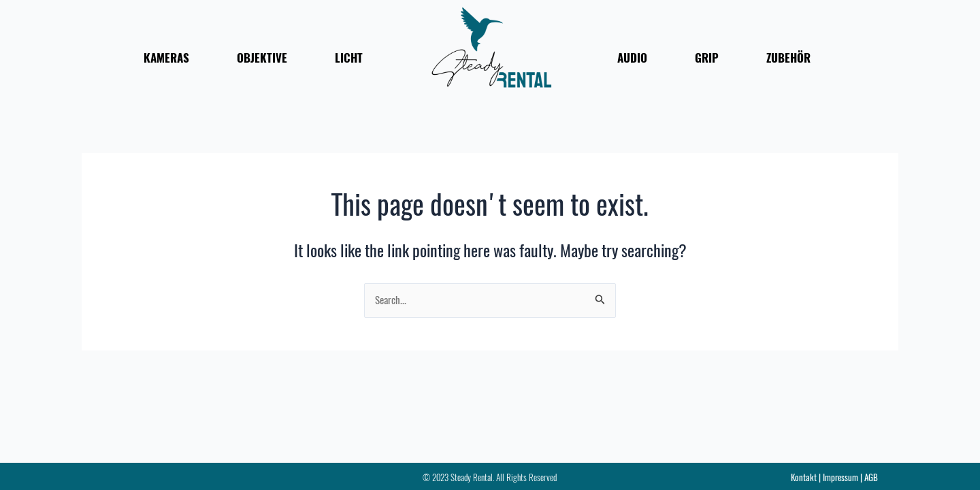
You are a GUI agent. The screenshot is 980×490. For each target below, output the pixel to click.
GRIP (707, 58)
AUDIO (632, 58)
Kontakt (804, 477)
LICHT (349, 58)
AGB (871, 477)
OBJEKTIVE (262, 58)
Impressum (840, 477)
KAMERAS (166, 58)
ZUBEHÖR (788, 58)
